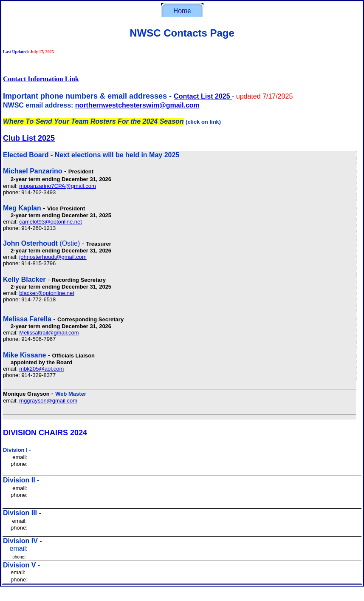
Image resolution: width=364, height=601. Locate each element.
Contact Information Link (41, 79)
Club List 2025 (29, 138)
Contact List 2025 (203, 96)
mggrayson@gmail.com (48, 401)
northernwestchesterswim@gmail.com (137, 105)
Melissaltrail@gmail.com (49, 333)
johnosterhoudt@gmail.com (53, 257)
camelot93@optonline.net (51, 222)
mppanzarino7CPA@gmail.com (58, 186)
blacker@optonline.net (47, 293)
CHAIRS (53, 433)
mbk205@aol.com (41, 369)
